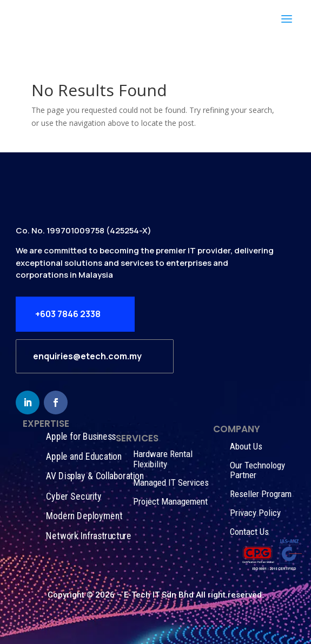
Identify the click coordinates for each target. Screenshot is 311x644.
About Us (246, 446)
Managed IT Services (171, 482)
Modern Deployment (84, 516)
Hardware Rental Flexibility (163, 459)
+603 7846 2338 (68, 314)
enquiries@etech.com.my (87, 356)
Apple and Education (84, 456)
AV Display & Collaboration (95, 476)
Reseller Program (261, 494)
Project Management (170, 501)
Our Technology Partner (257, 470)
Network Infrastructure (88, 536)
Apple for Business (81, 436)
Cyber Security (74, 496)
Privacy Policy (255, 513)
